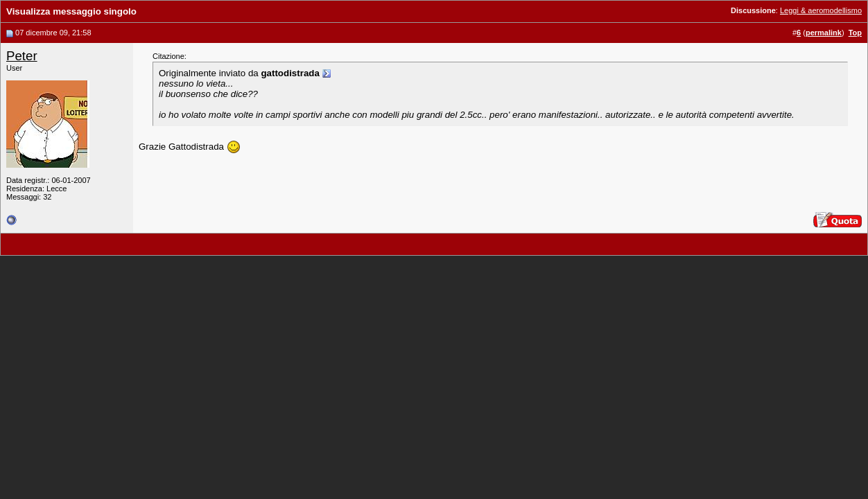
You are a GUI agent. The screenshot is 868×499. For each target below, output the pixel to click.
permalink (824, 33)
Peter (22, 56)
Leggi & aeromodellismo (821, 10)
